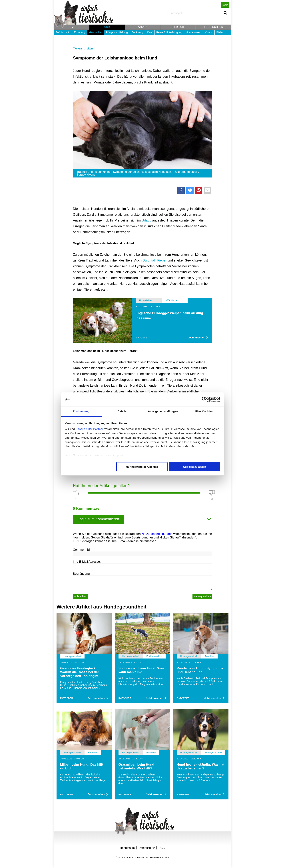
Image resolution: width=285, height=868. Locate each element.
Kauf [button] (150, 32)
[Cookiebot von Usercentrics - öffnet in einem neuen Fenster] (204, 399)
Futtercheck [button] (214, 27)
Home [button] (71, 27)
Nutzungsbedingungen (157, 534)
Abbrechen (80, 596)
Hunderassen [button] (193, 32)
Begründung (81, 574)
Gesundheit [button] (96, 32)
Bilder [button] (220, 32)
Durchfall (149, 260)
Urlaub (146, 220)
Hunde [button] (107, 27)
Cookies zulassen (194, 467)
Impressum (128, 848)
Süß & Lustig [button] (63, 32)
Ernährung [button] (138, 32)
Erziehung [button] (80, 32)
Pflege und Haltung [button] (117, 32)
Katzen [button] (142, 27)
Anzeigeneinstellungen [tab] (163, 411)
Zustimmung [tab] (81, 411)
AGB (162, 848)
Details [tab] (122, 411)
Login (225, 5)
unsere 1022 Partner (90, 429)
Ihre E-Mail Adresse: (87, 562)
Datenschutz (147, 848)
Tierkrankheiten (83, 48)
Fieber (162, 260)
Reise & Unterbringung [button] (169, 32)
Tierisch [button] (178, 27)
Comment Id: (82, 550)
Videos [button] (209, 32)
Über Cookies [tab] (204, 411)
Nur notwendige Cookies (142, 467)
